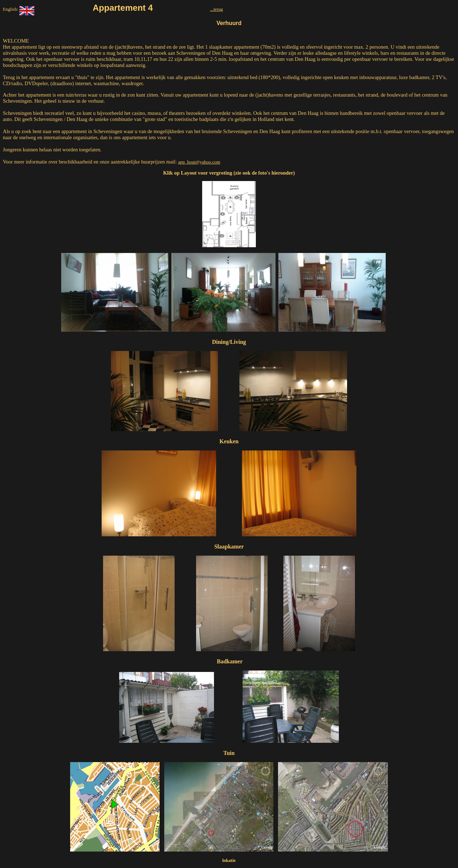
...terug (216, 9)
